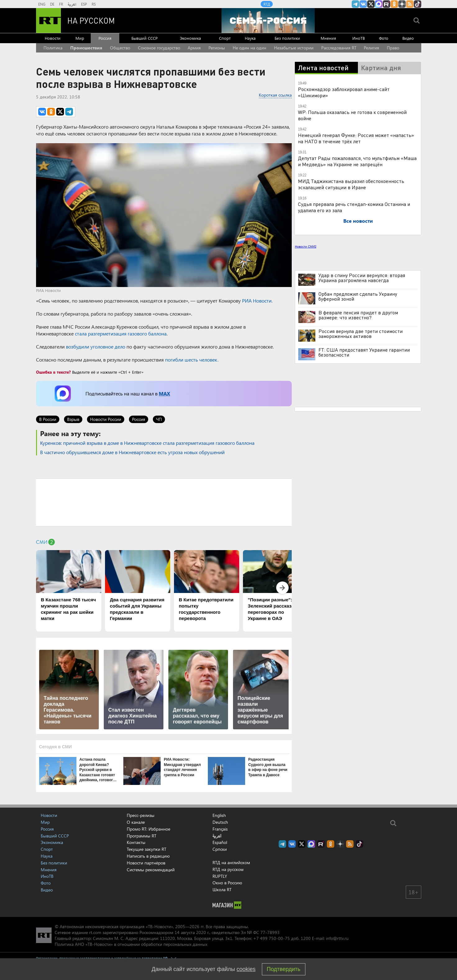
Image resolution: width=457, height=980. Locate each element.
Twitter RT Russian (371, 4)
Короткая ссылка (275, 95)
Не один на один (249, 48)
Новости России (106, 419)
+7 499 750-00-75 (272, 938)
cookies (246, 969)
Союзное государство (159, 48)
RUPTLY (220, 876)
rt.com (95, 932)
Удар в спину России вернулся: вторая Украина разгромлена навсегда (362, 278)
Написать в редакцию (148, 856)
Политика (53, 48)
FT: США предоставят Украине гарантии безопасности (364, 352)
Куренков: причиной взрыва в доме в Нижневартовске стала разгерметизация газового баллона (147, 443)
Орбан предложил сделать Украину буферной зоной (358, 296)
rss (410, 4)
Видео (408, 38)
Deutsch (220, 822)
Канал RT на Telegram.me (355, 4)
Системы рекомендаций (151, 870)
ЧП (159, 419)
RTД (267, 4)
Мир (80, 38)
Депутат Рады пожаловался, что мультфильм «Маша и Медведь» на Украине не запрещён (357, 161)
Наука (250, 38)
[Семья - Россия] (268, 21)
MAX (164, 393)
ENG (42, 4)
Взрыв (73, 419)
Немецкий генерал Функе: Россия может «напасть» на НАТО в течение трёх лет (356, 138)
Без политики (287, 38)
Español (220, 842)
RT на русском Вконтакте (363, 4)
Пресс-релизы (141, 815)
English (219, 815)
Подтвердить (284, 969)
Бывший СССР (144, 38)
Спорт (225, 38)
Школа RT (222, 889)
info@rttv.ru (337, 938)
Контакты (136, 842)
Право (393, 48)
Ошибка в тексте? (53, 372)
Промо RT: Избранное (149, 829)
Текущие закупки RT (146, 849)
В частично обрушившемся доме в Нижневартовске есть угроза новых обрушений (132, 452)
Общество (120, 48)
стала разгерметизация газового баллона (121, 333)
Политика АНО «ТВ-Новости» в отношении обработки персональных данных (131, 944)
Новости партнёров (146, 863)
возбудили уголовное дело (96, 346)
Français (220, 829)
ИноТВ (359, 38)
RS (94, 4)
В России (48, 419)
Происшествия (86, 48)
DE (52, 4)
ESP (84, 4)
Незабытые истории (294, 48)
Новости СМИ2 (306, 246)
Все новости (358, 221)
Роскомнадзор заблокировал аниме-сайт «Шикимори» (344, 92)
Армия (194, 48)
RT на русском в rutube (386, 4)
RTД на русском (228, 869)
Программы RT (142, 836)
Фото (384, 38)
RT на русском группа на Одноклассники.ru (394, 4)
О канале (136, 822)
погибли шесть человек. (192, 360)
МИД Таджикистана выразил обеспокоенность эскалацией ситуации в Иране (351, 184)
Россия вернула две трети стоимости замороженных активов (361, 334)
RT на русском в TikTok (418, 4)
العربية (72, 4)
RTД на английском (231, 862)
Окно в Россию (227, 883)
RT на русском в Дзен (402, 4)
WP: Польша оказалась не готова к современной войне (352, 115)
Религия (371, 48)
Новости (53, 38)
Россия (105, 38)
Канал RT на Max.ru (379, 4)
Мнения (328, 38)
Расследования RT (339, 48)
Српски (220, 849)
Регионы (217, 48)
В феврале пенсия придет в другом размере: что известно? (358, 315)
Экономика (190, 38)
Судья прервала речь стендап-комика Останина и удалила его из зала (354, 207)
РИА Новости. (257, 301)
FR (61, 4)
